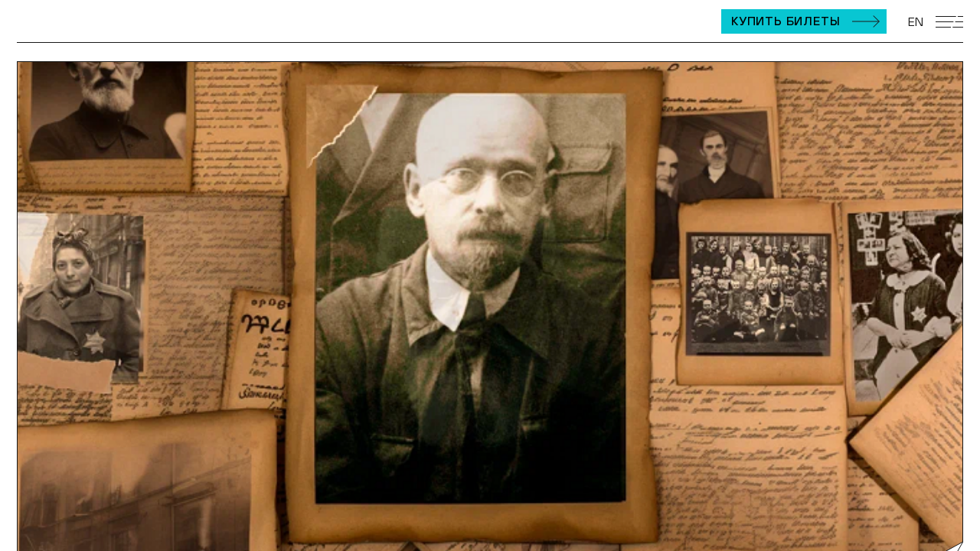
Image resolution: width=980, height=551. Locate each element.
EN (916, 21)
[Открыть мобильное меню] (949, 22)
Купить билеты (786, 21)
